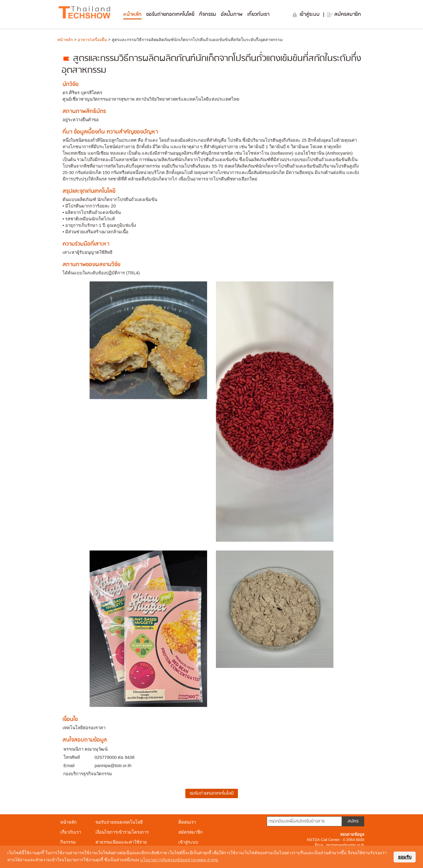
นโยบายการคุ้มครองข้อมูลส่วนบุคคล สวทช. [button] (179, 860)
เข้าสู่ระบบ (310, 14)
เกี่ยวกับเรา (258, 14)
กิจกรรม (208, 14)
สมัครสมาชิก (348, 14)
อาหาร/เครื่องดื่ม (92, 40)
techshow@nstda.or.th (345, 845)
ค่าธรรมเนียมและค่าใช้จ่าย (121, 842)
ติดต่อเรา (187, 822)
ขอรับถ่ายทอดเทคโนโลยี (170, 14)
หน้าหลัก (132, 14)
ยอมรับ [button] (405, 857)
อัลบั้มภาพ (232, 14)
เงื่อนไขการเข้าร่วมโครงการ (122, 832)
